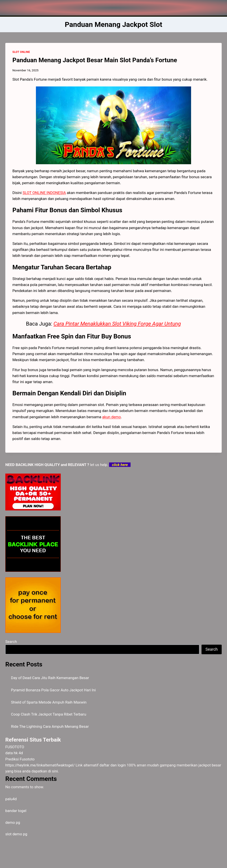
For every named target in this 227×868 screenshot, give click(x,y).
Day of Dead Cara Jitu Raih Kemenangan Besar (50, 678)
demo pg (13, 822)
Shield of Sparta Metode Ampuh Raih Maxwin (49, 702)
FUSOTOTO (15, 747)
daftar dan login (113, 765)
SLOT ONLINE (21, 52)
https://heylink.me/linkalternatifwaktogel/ (40, 765)
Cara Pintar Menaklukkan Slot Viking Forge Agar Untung (117, 324)
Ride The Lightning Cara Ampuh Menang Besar (50, 726)
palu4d (11, 799)
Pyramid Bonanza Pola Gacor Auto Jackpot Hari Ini (53, 690)
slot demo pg (16, 834)
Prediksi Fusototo (20, 759)
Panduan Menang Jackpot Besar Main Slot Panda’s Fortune (95, 60)
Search (11, 642)
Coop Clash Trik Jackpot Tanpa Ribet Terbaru (49, 714)
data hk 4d (14, 753)
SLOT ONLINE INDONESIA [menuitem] (44, 193)
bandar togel (16, 811)
